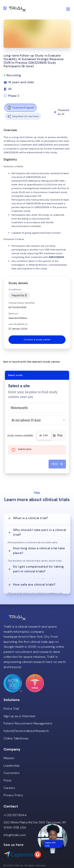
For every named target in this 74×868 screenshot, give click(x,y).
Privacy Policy (13, 779)
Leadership (12, 749)
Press (7, 764)
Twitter (9, 856)
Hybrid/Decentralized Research (26, 714)
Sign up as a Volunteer (20, 700)
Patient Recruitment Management (28, 707)
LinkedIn (23, 856)
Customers (12, 756)
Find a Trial (11, 692)
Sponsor (13, 314)
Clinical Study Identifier (22, 303)
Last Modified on (18, 324)
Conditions (15, 289)
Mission (9, 742)
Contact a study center (37, 340)
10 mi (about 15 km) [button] (26, 420)
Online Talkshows (16, 722)
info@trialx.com (15, 818)
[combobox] (37, 408)
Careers (9, 771)
